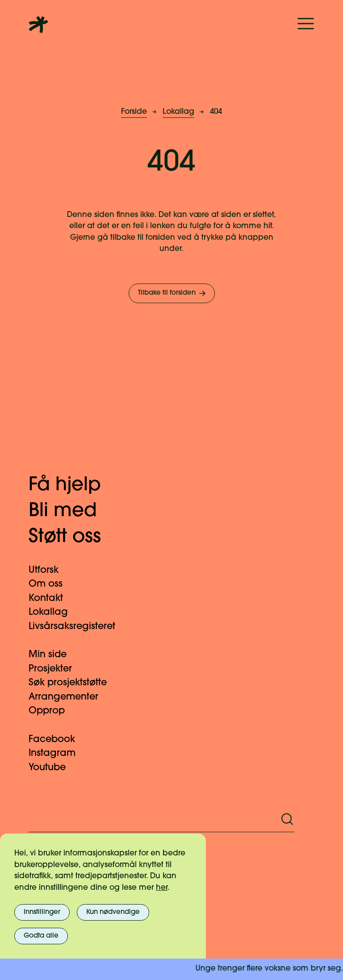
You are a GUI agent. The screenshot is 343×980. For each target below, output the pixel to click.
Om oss (51, 584)
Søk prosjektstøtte (73, 683)
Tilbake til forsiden (173, 293)
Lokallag (178, 112)
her (162, 888)
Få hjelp (74, 486)
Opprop (52, 711)
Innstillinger (42, 912)
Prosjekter (56, 669)
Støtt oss (74, 537)
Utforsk (49, 570)
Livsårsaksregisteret (77, 627)
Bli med (72, 511)
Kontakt (51, 598)
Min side (53, 655)
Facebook (57, 740)
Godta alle (41, 936)
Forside (134, 112)
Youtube (52, 768)
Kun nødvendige (113, 912)
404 (216, 112)
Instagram (57, 753)
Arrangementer (69, 697)
